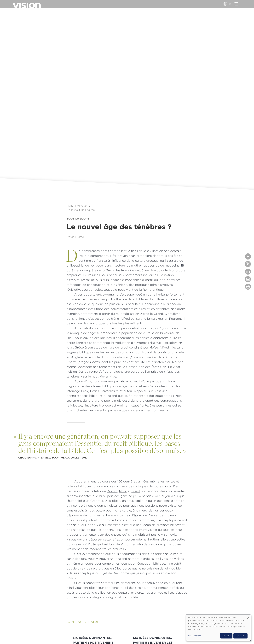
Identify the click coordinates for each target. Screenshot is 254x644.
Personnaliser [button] (195, 636)
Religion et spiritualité (122, 597)
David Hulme (75, 237)
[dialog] (218, 628)
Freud (136, 491)
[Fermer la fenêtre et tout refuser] (248, 617)
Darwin (112, 491)
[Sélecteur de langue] (226, 4)
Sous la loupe (78, 219)
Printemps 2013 (78, 206)
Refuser (226, 636)
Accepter (241, 636)
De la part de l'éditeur (81, 210)
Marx (123, 491)
